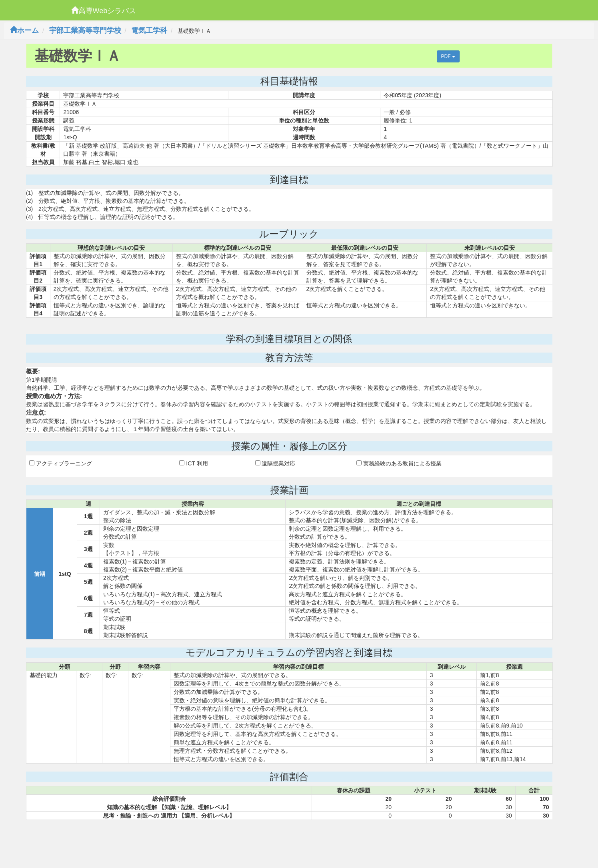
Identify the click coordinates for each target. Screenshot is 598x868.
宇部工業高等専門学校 (85, 30)
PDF (448, 56)
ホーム (24, 30)
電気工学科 (149, 30)
